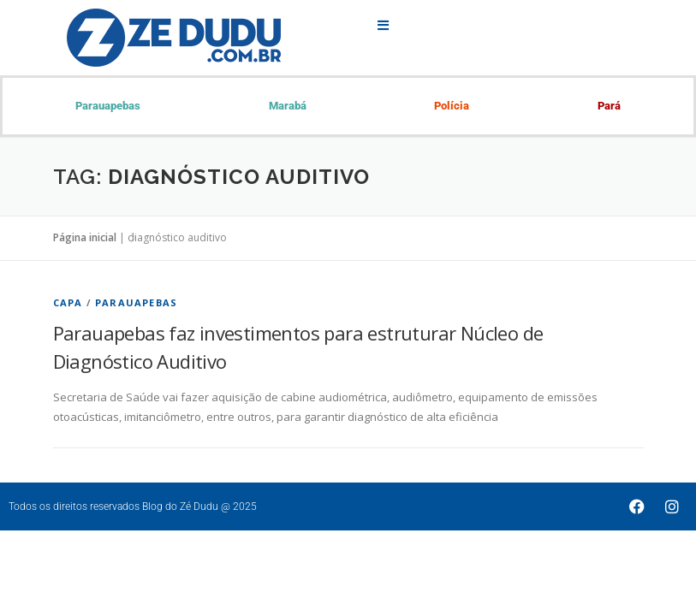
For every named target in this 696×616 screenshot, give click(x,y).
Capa (68, 302)
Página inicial (85, 237)
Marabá (288, 106)
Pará (609, 106)
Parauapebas (108, 106)
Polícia (452, 106)
